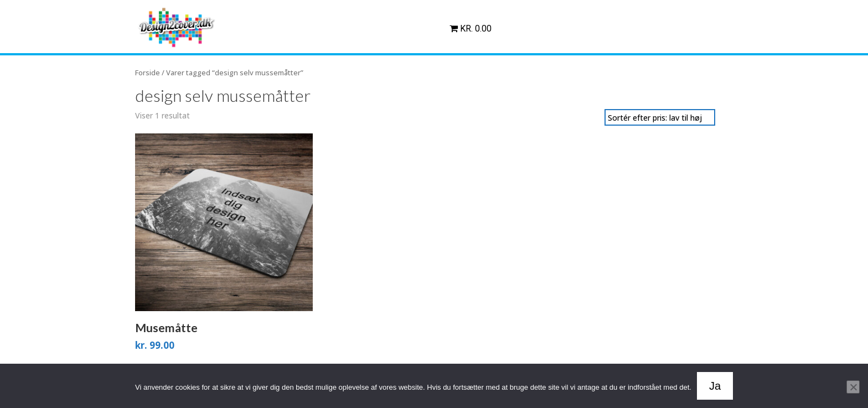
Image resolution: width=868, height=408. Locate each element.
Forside (148, 73)
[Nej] (853, 387)
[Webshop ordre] (660, 117)
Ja (715, 386)
